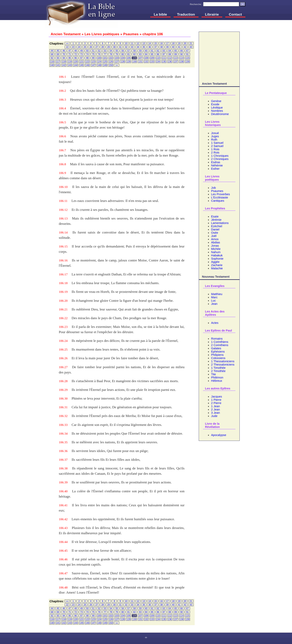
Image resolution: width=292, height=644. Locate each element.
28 (103, 47)
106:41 (63, 505)
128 (123, 62)
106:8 (62, 164)
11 (132, 43)
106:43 (63, 528)
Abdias (216, 242)
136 (170, 62)
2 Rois (215, 152)
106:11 (63, 201)
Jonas (215, 246)
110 (158, 58)
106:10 (63, 187)
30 (114, 47)
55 (117, 51)
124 (99, 62)
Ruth (214, 140)
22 (67, 47)
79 (117, 54)
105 (128, 58)
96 (76, 58)
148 (99, 65)
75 (93, 54)
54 (111, 51)
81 (129, 54)
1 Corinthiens (220, 342)
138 (182, 62)
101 (105, 58)
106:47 (63, 573)
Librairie (212, 14)
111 (164, 58)
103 (117, 58)
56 (123, 51)
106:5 (62, 122)
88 (170, 54)
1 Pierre (216, 400)
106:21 (63, 309)
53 (105, 51)
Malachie (217, 268)
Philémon (217, 377)
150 (111, 65)
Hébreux (217, 381)
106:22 (63, 318)
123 (93, 62)
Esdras (216, 162)
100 (99, 58)
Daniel (215, 229)
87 (164, 54)
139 (187, 62)
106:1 (62, 77)
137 (176, 62)
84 (146, 54)
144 (76, 65)
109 (152, 58)
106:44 (63, 542)
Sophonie (217, 259)
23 (73, 47)
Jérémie (216, 220)
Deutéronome (220, 114)
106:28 (63, 381)
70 (64, 54)
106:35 (63, 442)
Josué (215, 133)
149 (105, 65)
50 (87, 51)
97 (81, 58)
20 (185, 43)
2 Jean (215, 409)
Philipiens (217, 355)
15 (156, 43)
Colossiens (218, 358)
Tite (213, 374)
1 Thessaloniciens (223, 361)
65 (176, 51)
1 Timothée (218, 368)
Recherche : (196, 4)
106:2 (62, 91)
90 (182, 54)
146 (87, 65)
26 (91, 47)
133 (152, 62)
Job (213, 188)
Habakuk (217, 255)
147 (93, 65)
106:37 (63, 460)
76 (99, 54)
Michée (216, 249)
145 (81, 65)
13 (144, 43)
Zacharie (217, 265)
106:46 (63, 559)
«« (67, 43)
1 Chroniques (220, 156)
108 (146, 58)
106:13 (63, 218)
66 (182, 51)
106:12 (63, 210)
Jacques (217, 397)
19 (179, 43)
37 (156, 47)
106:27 (63, 367)
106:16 (63, 260)
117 (58, 62)
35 (144, 47)
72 (76, 54)
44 (52, 51)
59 (140, 51)
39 (167, 47)
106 (134, 58)
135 (164, 62)
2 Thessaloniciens (223, 365)
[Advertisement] (219, 56)
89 (176, 54)
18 (173, 43)
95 (70, 58)
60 (146, 51)
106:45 (63, 551)
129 (128, 62)
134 (158, 62)
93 (58, 58)
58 (135, 51)
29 (109, 47)
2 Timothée (218, 371)
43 (191, 47)
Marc (214, 297)
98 (87, 58)
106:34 (63, 433)
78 (111, 54)
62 (158, 51)
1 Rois (215, 149)
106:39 (63, 482)
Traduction (186, 14)
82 (135, 54)
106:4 (62, 108)
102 (111, 58)
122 (87, 62)
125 (105, 62)
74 (87, 54)
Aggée (215, 262)
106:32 (63, 416)
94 (64, 58)
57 (129, 51)
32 (126, 47)
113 (176, 58)
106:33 (63, 425)
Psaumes (217, 191)
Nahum (216, 252)
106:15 (63, 246)
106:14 (63, 232)
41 (179, 47)
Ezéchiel (217, 226)
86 (158, 54)
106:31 (63, 407)
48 (76, 51)
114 (182, 58)
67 (187, 51)
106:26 (63, 358)
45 (58, 51)
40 (173, 47)
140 (52, 65)
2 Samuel (217, 146)
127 (117, 62)
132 (146, 62)
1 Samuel (217, 143)
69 (58, 54)
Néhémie (217, 165)
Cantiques (218, 201)
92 (52, 58)
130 (134, 62)
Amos (215, 239)
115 (187, 58)
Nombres (217, 111)
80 (123, 54)
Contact (235, 14)
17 (167, 43)
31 (120, 47)
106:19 (63, 292)
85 (152, 54)
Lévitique (217, 108)
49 (81, 51)
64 (170, 51)
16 (162, 43)
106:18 (63, 283)
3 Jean (215, 413)
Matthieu (217, 294)
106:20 (63, 301)
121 (81, 62)
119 (70, 62)
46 (64, 51)
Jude (214, 416)
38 (162, 47)
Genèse (216, 101)
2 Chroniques (220, 159)
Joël (214, 236)
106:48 (63, 587)
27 (97, 47)
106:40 (63, 491)
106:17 (63, 274)
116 (52, 62)
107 (140, 58)
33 (132, 47)
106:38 (63, 468)
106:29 (63, 390)
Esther (215, 169)
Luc (213, 301)
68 (52, 54)
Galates (216, 348)
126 (111, 62)
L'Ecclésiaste (220, 197)
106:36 (63, 451)
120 (76, 62)
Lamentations (220, 223)
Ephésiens (218, 352)
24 (79, 47)
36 (150, 47)
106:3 (62, 100)
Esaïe (215, 216)
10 (126, 43)
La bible (160, 14)
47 (70, 51)
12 (138, 43)
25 (85, 47)
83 (140, 54)
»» (117, 65)
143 (70, 65)
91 (187, 54)
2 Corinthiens (220, 345)
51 (93, 51)
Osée (215, 233)
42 (185, 47)
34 (138, 47)
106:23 (63, 327)
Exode (215, 104)
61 (152, 51)
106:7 (62, 150)
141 (58, 65)
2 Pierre (216, 403)
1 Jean (215, 406)
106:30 (63, 398)
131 (140, 62)
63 (164, 51)
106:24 (63, 341)
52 (99, 51)
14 (150, 43)
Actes (215, 323)
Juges (215, 136)
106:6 (62, 136)
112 (170, 58)
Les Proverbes (221, 194)
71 (70, 54)
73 (81, 54)
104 (123, 58)
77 (105, 54)
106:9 (62, 173)
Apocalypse (219, 435)
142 (64, 65)
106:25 (63, 349)
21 (191, 43)
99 (93, 58)
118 (64, 62)
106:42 (63, 519)
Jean (214, 304)
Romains (217, 339)
